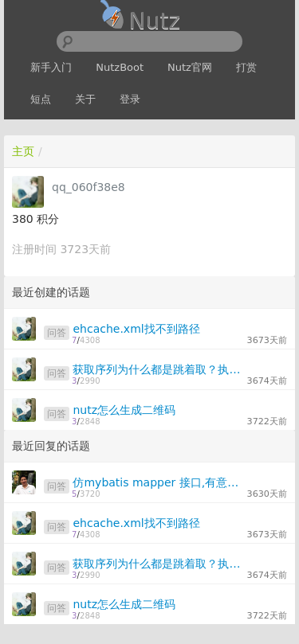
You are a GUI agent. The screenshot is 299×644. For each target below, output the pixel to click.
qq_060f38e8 (89, 187)
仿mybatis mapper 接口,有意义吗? (158, 482)
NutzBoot (120, 67)
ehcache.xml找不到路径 (136, 329)
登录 (130, 99)
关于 (85, 99)
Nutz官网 (190, 67)
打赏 (246, 67)
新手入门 (51, 67)
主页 (23, 151)
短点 (41, 99)
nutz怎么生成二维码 (124, 410)
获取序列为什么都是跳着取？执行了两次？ (158, 369)
